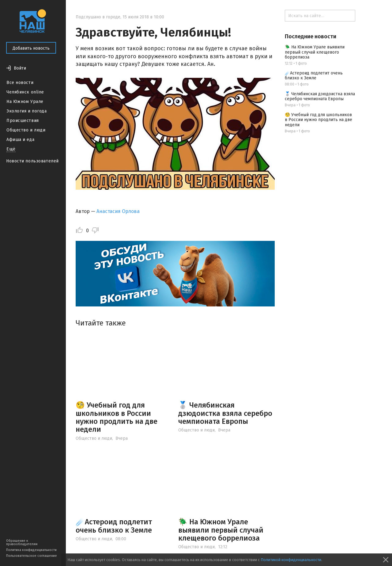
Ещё (11, 149)
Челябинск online (25, 92)
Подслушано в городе (98, 17)
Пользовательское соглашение (32, 556)
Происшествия (23, 121)
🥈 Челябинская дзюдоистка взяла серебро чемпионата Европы (225, 413)
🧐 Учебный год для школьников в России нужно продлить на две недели (117, 417)
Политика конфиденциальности (31, 550)
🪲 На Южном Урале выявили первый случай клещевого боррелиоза (221, 530)
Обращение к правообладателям (22, 542)
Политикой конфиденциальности (291, 560)
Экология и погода (27, 111)
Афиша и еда (20, 140)
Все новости (20, 83)
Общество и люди (26, 130)
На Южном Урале (25, 102)
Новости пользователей (32, 161)
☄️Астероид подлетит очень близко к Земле (114, 526)
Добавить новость (31, 48)
